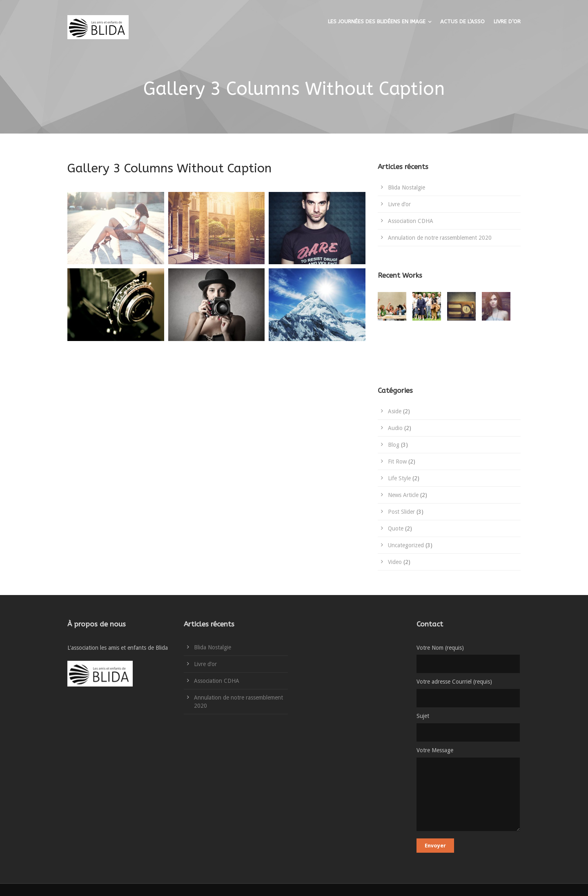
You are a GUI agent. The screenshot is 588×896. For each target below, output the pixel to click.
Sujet (469, 727)
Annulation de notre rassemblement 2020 (440, 238)
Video (395, 562)
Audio (395, 428)
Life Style (399, 478)
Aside (395, 411)
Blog (394, 445)
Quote (396, 528)
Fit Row (397, 461)
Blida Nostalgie (406, 187)
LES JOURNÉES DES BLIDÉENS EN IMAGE (377, 21)
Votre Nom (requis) (469, 659)
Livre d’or (399, 204)
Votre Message (469, 791)
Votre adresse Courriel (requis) (469, 693)
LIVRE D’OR (507, 21)
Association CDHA (411, 221)
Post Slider (401, 512)
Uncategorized (406, 545)
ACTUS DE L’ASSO (462, 21)
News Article (403, 495)
